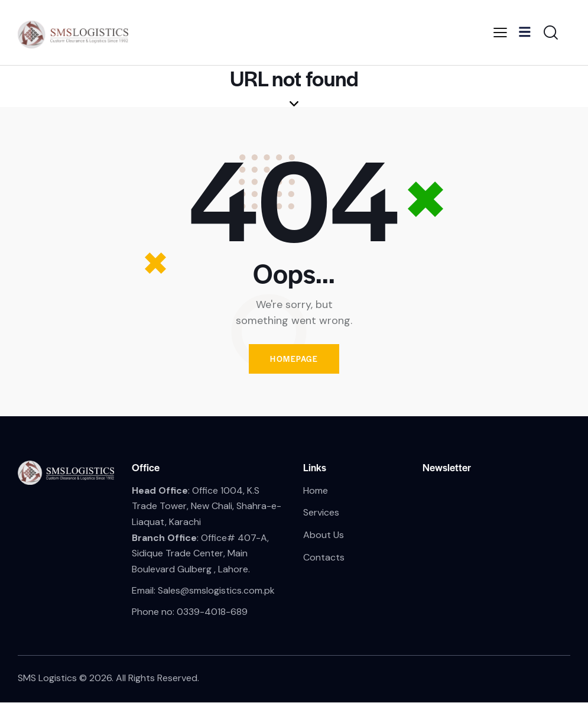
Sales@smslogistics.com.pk (216, 591)
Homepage (294, 359)
